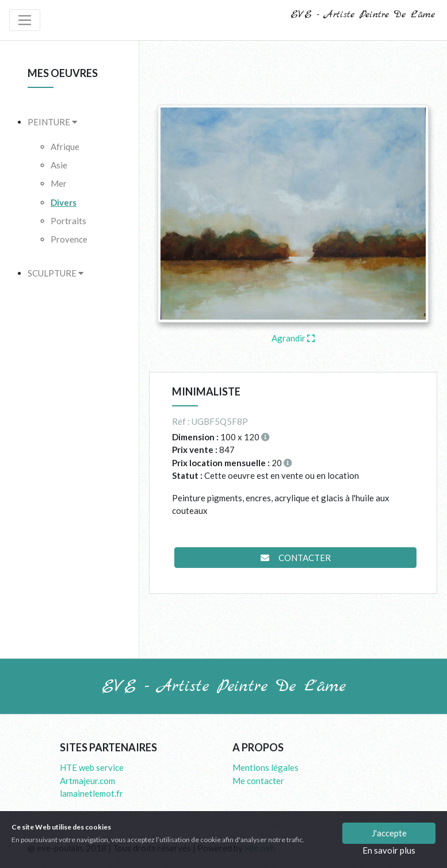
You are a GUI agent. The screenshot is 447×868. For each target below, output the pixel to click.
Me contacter (258, 781)
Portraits (68, 221)
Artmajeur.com (87, 781)
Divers (64, 202)
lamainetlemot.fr (91, 793)
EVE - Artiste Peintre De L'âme (363, 15)
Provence (69, 239)
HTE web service (92, 767)
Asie (59, 165)
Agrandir (293, 338)
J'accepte (389, 833)
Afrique (65, 147)
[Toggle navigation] (25, 20)
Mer (59, 183)
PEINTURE (52, 122)
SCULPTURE (56, 273)
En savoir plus (389, 850)
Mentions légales (265, 767)
